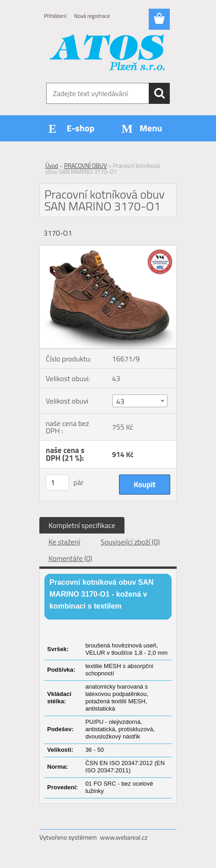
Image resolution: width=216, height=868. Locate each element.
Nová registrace (92, 16)
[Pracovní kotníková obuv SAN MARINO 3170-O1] (108, 249)
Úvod (52, 166)
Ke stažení (64, 542)
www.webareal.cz (124, 837)
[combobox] (140, 401)
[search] (159, 93)
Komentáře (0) (70, 558)
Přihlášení (55, 16)
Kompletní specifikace (82, 525)
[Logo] (108, 54)
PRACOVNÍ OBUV (86, 166)
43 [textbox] (120, 401)
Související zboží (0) (130, 542)
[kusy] (57, 483)
